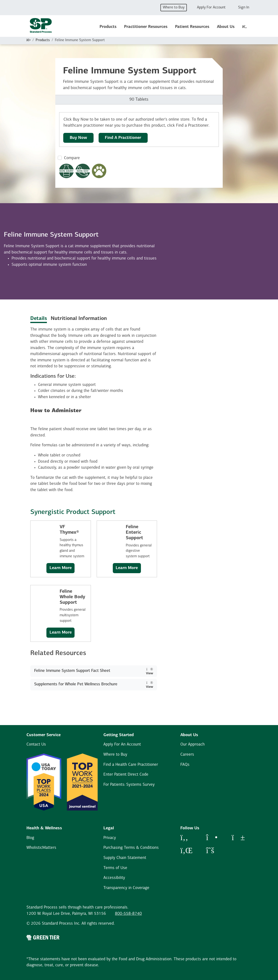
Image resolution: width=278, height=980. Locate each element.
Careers (187, 755)
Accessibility (114, 878)
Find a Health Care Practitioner (131, 765)
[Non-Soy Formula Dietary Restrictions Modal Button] (83, 171)
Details (39, 319)
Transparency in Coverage (126, 888)
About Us (226, 27)
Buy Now (78, 138)
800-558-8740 (128, 914)
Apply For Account (211, 7)
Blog (30, 838)
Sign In (244, 7)
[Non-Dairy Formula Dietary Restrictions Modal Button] (66, 171)
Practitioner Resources (146, 27)
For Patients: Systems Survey (129, 785)
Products (108, 27)
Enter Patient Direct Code (126, 775)
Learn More (61, 568)
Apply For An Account (122, 744)
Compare (72, 158)
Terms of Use (115, 868)
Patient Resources (192, 27)
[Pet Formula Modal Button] (99, 171)
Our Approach (193, 744)
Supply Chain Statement (125, 858)
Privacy (110, 838)
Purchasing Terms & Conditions (131, 848)
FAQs (185, 765)
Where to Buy (174, 7)
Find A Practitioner (123, 138)
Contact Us (36, 744)
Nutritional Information (79, 319)
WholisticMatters (41, 848)
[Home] (28, 40)
